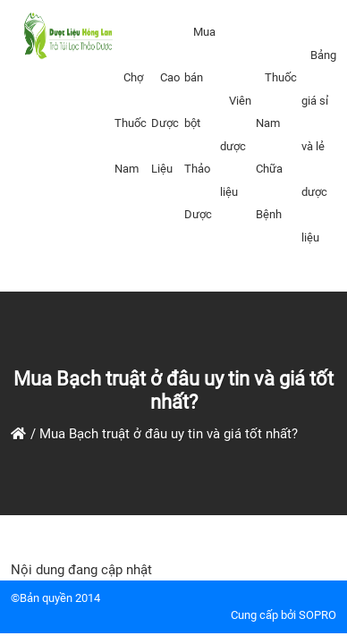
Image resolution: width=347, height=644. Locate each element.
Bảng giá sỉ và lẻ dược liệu (319, 146)
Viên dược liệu (236, 146)
